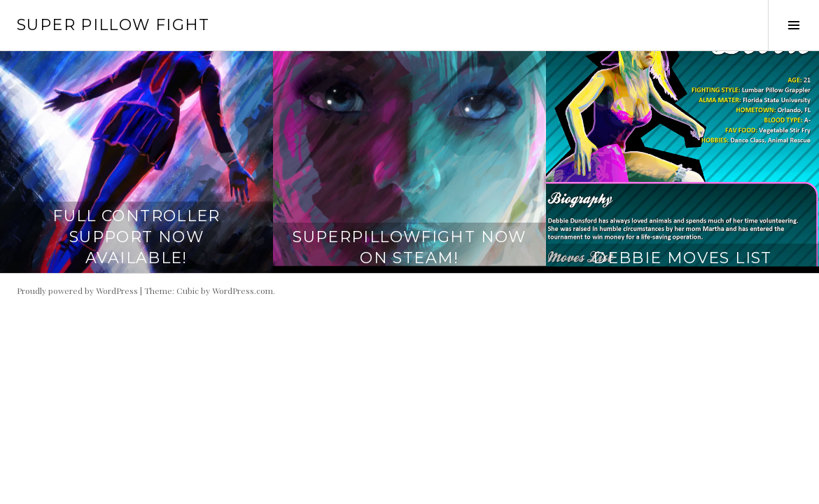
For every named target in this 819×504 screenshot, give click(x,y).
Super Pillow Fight (113, 25)
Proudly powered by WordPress (77, 290)
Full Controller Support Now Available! (136, 237)
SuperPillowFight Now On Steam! (409, 247)
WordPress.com (243, 290)
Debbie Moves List (682, 258)
